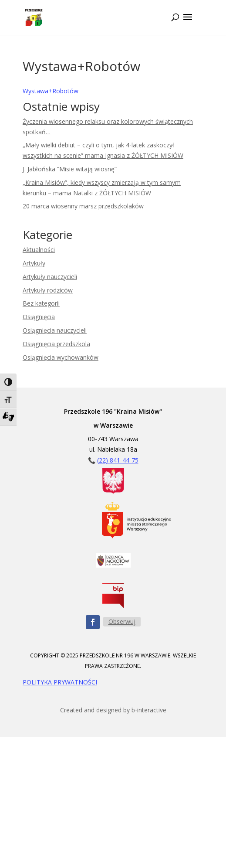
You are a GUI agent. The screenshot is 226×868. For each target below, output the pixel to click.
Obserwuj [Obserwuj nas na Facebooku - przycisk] (122, 621)
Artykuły (34, 263)
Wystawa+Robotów (51, 91)
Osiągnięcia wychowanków (61, 357)
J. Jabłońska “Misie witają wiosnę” (70, 169)
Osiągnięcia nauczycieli (55, 330)
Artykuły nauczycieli (50, 277)
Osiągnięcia (39, 317)
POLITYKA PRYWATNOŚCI (60, 682)
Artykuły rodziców (48, 290)
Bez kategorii (41, 303)
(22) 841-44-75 (118, 460)
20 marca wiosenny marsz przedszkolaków (83, 206)
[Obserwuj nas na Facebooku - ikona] (93, 622)
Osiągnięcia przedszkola (56, 344)
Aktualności (39, 250)
